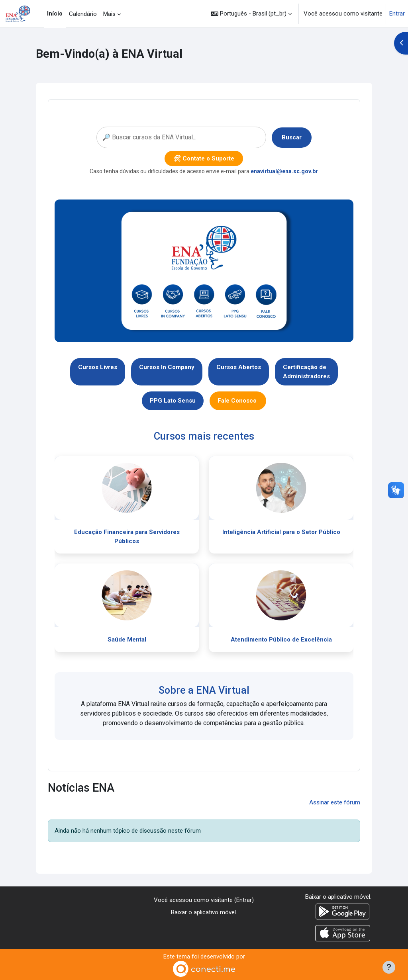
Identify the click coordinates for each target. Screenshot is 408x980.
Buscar (292, 137)
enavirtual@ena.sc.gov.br (284, 171)
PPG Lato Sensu (173, 401)
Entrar (397, 14)
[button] (251, 14)
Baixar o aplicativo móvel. (204, 912)
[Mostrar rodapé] (389, 967)
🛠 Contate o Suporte (204, 158)
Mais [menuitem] (109, 14)
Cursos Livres (98, 367)
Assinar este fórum (335, 802)
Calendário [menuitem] (83, 14)
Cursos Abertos (239, 367)
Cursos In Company (167, 367)
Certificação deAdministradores (306, 372)
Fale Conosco (238, 401)
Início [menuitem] (55, 14)
